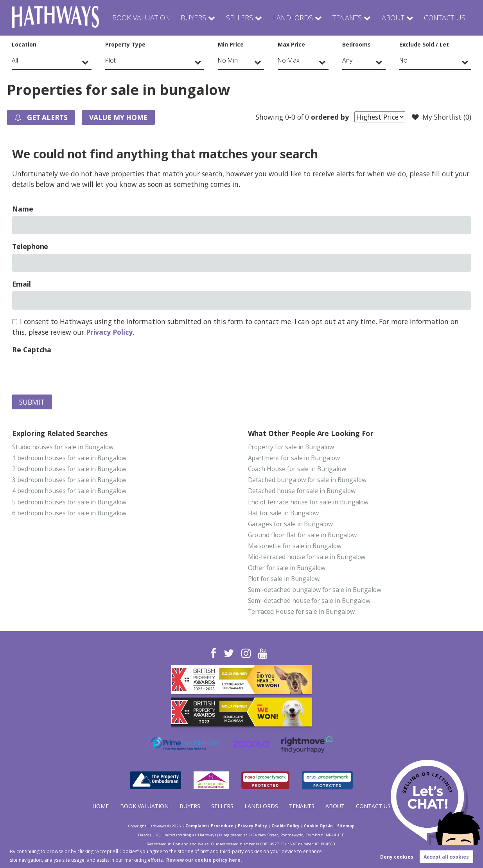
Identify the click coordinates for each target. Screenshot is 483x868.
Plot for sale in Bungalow (284, 579)
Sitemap (346, 826)
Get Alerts (41, 118)
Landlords (291, 18)
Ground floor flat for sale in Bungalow (302, 535)
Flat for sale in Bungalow (284, 513)
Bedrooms (356, 44)
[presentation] (72, 372)
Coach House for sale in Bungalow (297, 469)
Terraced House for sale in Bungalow (301, 612)
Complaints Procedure (209, 826)
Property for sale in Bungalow (291, 447)
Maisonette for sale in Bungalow (295, 546)
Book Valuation (142, 18)
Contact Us (444, 18)
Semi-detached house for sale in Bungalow (309, 601)
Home (101, 806)
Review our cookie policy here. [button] (204, 860)
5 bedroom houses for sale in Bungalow (69, 502)
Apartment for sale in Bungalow (294, 458)
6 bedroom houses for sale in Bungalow (69, 513)
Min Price (231, 44)
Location (24, 44)
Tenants (345, 18)
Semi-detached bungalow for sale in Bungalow (315, 590)
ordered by (330, 117)
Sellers (239, 18)
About (392, 18)
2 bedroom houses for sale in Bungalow (69, 469)
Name (23, 209)
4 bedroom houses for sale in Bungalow (69, 491)
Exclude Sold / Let (424, 44)
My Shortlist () (442, 117)
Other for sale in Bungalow (287, 568)
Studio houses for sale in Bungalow (63, 447)
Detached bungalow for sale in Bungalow (307, 480)
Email (22, 284)
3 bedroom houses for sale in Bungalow (69, 480)
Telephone (30, 246)
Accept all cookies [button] (446, 857)
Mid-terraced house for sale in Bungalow (307, 557)
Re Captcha (32, 350)
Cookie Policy (285, 826)
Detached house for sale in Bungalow (302, 491)
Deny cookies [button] (397, 857)
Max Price (291, 44)
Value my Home (118, 117)
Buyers (194, 18)
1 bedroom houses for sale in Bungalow (69, 458)
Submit (32, 402)
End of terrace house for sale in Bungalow (308, 502)
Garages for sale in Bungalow (291, 524)
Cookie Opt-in (318, 826)
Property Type (125, 44)
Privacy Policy (109, 332)
